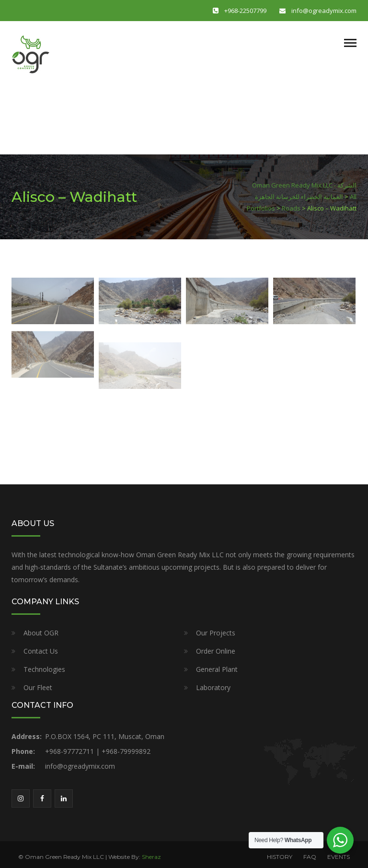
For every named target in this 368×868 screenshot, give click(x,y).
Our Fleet (38, 687)
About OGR (41, 633)
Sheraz (151, 857)
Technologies (44, 669)
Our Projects (216, 633)
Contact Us (41, 651)
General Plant (217, 669)
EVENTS (339, 857)
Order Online (216, 651)
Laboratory (213, 687)
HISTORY (280, 857)
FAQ (310, 857)
